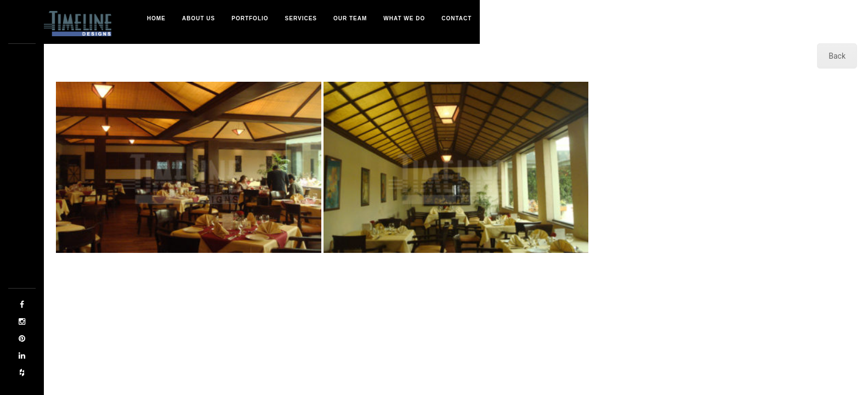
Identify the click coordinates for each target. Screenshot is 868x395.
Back (837, 56)
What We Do (404, 18)
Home (156, 18)
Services (301, 18)
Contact (456, 18)
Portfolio (250, 18)
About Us (198, 18)
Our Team (350, 18)
